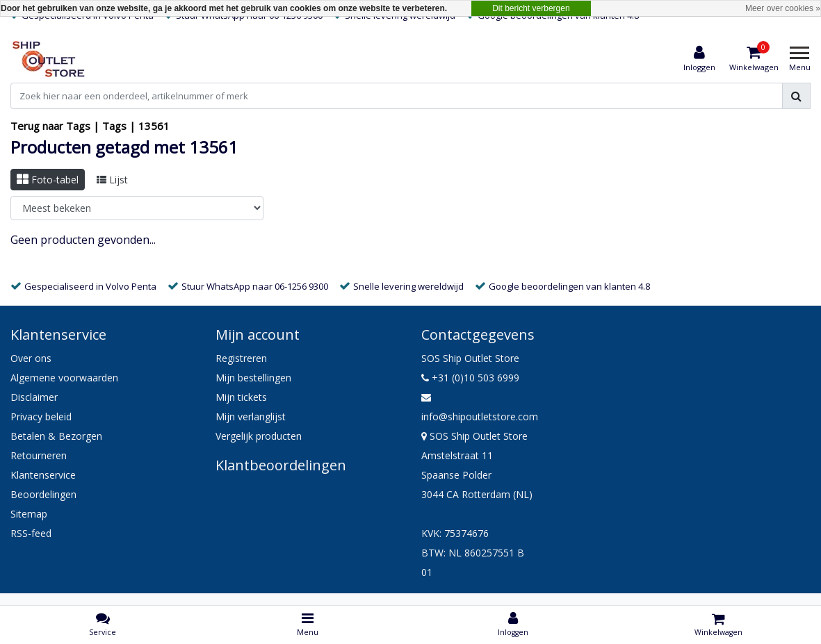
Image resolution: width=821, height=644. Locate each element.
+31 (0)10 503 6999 (470, 378)
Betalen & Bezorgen (56, 436)
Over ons (31, 358)
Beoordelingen (43, 494)
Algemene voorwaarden (64, 378)
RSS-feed (31, 533)
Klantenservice (43, 475)
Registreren (241, 358)
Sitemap (29, 514)
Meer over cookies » (783, 8)
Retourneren (39, 455)
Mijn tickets (241, 397)
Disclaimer (34, 397)
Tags (114, 126)
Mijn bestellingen (253, 378)
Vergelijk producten (259, 436)
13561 (154, 126)
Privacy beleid (41, 416)
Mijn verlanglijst (251, 416)
